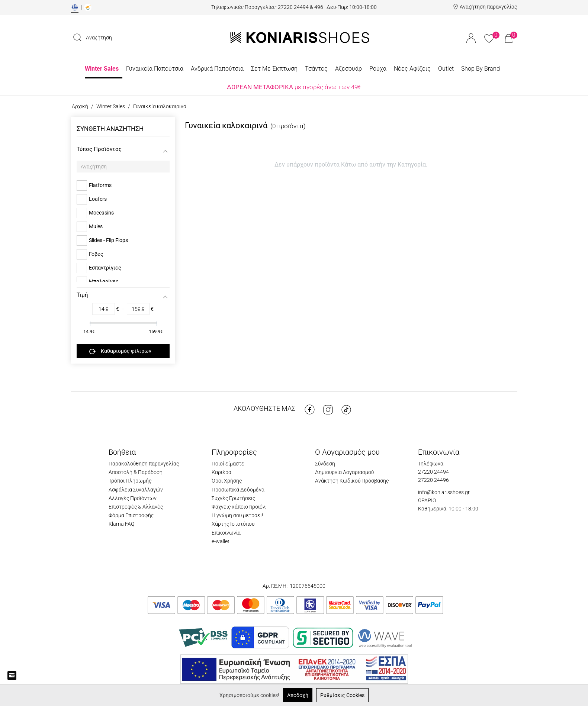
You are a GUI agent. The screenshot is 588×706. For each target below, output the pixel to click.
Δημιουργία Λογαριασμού (344, 472)
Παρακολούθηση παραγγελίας (144, 464)
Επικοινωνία (226, 533)
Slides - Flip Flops (108, 240)
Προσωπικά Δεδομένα (238, 490)
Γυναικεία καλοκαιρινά (160, 106)
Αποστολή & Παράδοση (136, 472)
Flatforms (100, 185)
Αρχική (80, 106)
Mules (96, 226)
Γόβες (96, 254)
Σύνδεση (325, 464)
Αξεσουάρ (348, 69)
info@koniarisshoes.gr (444, 492)
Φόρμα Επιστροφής (131, 515)
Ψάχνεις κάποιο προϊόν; (239, 507)
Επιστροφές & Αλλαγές (136, 507)
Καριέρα (221, 472)
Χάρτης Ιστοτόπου (233, 524)
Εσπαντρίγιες (105, 268)
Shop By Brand (481, 69)
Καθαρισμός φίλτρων (120, 351)
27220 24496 (433, 480)
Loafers (98, 199)
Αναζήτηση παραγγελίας (488, 7)
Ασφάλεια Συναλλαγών (136, 490)
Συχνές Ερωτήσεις (233, 498)
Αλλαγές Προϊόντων (133, 498)
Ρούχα (378, 69)
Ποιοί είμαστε (228, 464)
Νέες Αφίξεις (412, 69)
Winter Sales (102, 69)
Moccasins (101, 213)
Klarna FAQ (121, 524)
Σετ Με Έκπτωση (274, 69)
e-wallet (221, 541)
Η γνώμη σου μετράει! (237, 515)
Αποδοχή (298, 695)
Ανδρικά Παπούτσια (217, 69)
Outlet (446, 69)
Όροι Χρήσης (227, 481)
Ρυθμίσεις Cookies (342, 695)
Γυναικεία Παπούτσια (155, 69)
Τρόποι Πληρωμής (130, 481)
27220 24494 (433, 472)
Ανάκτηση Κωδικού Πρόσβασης (352, 481)
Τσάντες (316, 69)
